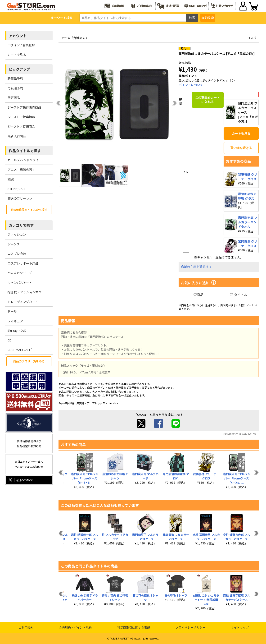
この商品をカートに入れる (207, 100)
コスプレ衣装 (17, 254)
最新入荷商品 (17, 136)
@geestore (20, 480)
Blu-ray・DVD (17, 330)
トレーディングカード (23, 302)
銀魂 (11, 179)
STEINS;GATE (17, 189)
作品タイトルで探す (25, 151)
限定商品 (14, 98)
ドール (12, 311)
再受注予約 (15, 88)
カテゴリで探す (21, 225)
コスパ (252, 38)
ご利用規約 (26, 627)
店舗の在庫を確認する (196, 267)
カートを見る (17, 55)
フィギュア (15, 321)
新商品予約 (15, 78)
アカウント (18, 36)
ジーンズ (14, 244)
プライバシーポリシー (190, 627)
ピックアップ (19, 69)
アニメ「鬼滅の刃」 (21, 169)
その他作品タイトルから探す (29, 209)
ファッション (17, 234)
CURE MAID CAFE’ (20, 350)
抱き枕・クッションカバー (26, 292)
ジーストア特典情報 (21, 117)
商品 (198, 295)
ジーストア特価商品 (21, 126)
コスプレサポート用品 (23, 263)
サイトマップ (240, 627)
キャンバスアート (20, 283)
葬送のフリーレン (20, 198)
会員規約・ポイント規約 (75, 627)
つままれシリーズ (20, 273)
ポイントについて (191, 85)
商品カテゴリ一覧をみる (29, 361)
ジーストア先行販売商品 (24, 107)
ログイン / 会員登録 (21, 45)
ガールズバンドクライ (23, 160)
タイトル (239, 295)
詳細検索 (208, 18)
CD (10, 340)
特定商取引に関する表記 (134, 627)
